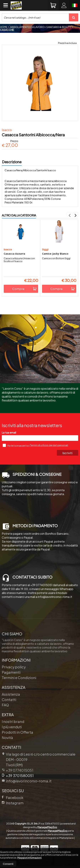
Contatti (9, 699)
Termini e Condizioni (19, 678)
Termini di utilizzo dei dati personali (49, 445)
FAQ (5, 705)
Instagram (13, 803)
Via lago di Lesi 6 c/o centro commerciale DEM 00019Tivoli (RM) (39, 759)
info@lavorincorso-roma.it (27, 781)
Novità (7, 737)
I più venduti (12, 727)
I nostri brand (13, 721)
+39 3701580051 (18, 775)
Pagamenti (11, 672)
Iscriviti (67, 453)
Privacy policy (14, 667)
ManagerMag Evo (47, 827)
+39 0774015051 (20, 770)
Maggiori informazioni (29, 858)
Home (4, 27)
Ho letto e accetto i (16, 445)
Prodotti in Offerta (17, 732)
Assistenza (11, 694)
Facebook (13, 797)
